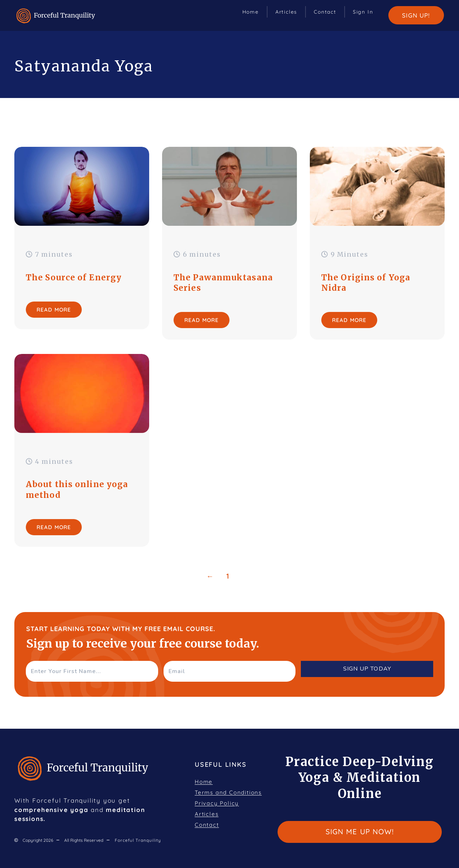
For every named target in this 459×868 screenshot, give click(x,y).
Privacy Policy (217, 803)
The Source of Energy (74, 277)
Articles (286, 12)
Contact (325, 12)
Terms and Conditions (228, 792)
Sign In (363, 12)
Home (251, 12)
